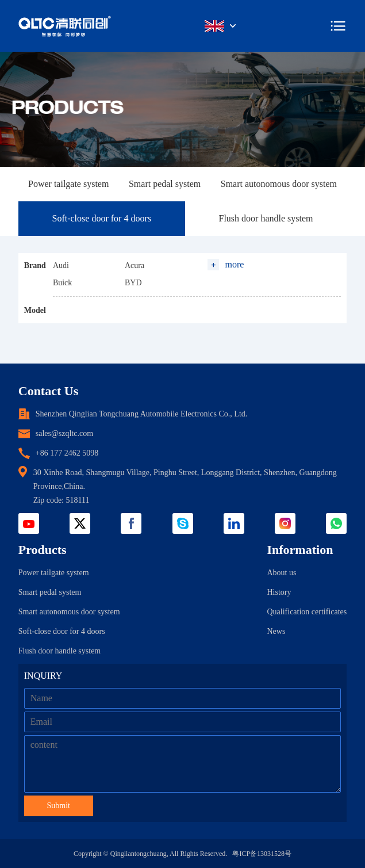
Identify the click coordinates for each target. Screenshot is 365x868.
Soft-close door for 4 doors (102, 218)
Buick (62, 283)
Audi (61, 265)
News (276, 631)
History (279, 592)
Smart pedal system (165, 184)
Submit (59, 806)
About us (281, 573)
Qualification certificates (307, 612)
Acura (135, 265)
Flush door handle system (266, 218)
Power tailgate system (68, 184)
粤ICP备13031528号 (262, 854)
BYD (133, 283)
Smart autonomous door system (279, 184)
